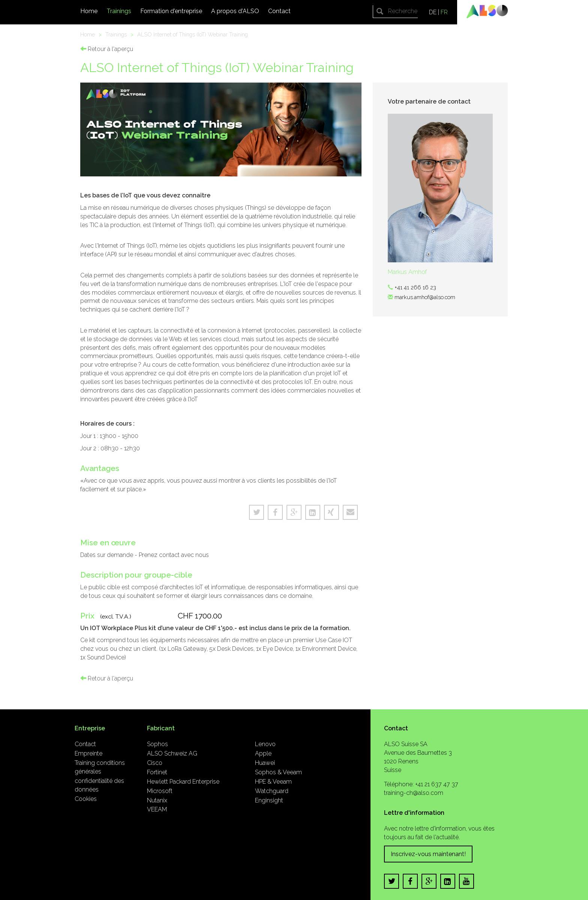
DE (433, 12)
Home (89, 11)
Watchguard (272, 791)
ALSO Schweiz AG (172, 753)
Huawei (265, 763)
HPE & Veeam (273, 782)
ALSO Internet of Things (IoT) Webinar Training (193, 34)
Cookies (86, 799)
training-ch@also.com (414, 793)
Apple (263, 753)
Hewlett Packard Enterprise (183, 782)
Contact (279, 11)
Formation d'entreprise (171, 11)
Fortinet (157, 772)
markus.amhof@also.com (425, 297)
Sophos (157, 744)
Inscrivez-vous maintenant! (428, 854)
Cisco (155, 763)
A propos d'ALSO (235, 11)
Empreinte (88, 753)
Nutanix (157, 800)
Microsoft (160, 791)
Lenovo (265, 744)
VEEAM (157, 809)
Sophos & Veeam (278, 772)
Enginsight (269, 800)
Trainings (119, 11)
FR (444, 12)
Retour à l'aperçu (107, 49)
